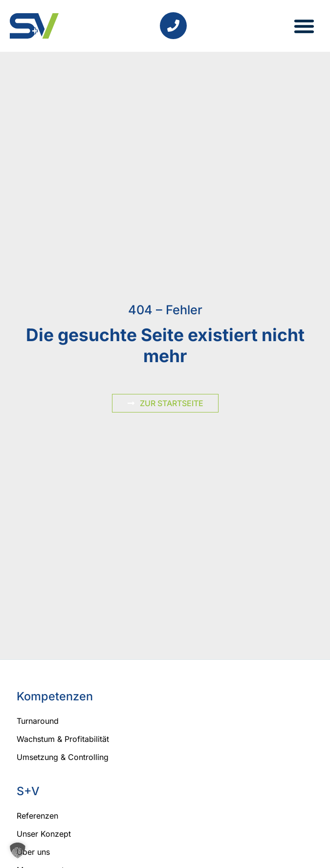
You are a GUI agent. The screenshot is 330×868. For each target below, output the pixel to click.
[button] (304, 26)
